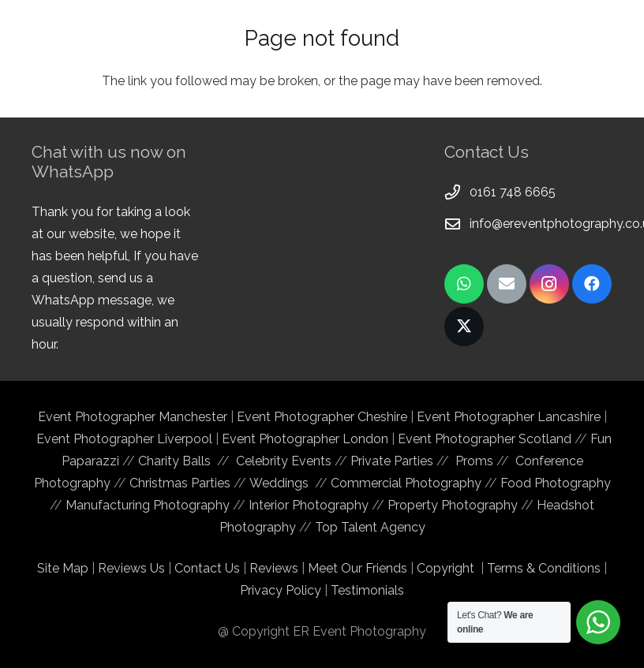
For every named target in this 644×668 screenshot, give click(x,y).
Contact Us (207, 568)
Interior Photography (309, 505)
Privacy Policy (281, 590)
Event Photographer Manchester (134, 417)
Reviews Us (131, 568)
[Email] (507, 284)
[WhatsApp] (464, 284)
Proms (474, 461)
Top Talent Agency (370, 527)
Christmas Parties (180, 483)
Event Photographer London (305, 439)
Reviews (274, 568)
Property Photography (453, 505)
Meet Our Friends (358, 568)
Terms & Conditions (544, 568)
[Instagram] (549, 284)
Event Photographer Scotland (485, 439)
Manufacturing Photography (148, 505)
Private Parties (392, 461)
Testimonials (367, 590)
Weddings (279, 483)
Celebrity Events (284, 461)
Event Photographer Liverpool (124, 439)
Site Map (63, 568)
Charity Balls (178, 461)
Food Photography (556, 483)
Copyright (446, 568)
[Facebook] (592, 284)
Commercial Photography (406, 483)
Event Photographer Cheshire (322, 417)
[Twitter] (464, 327)
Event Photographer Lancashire (509, 417)
